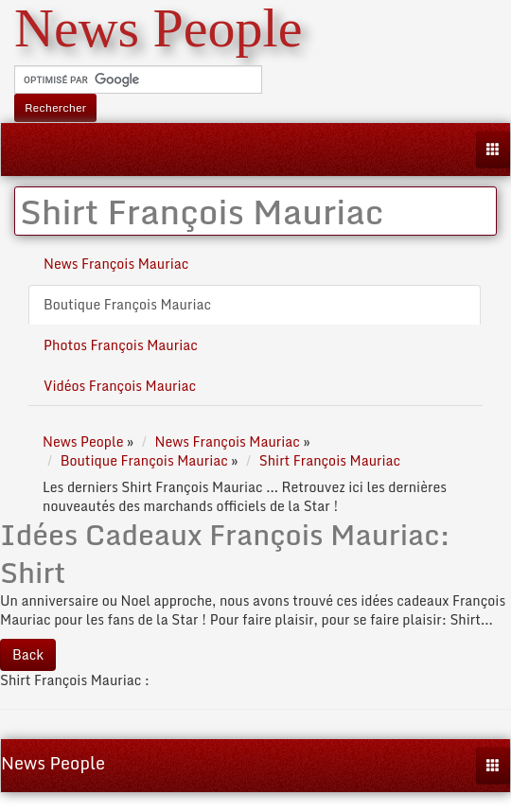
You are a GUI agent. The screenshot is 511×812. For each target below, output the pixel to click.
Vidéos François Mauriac (120, 386)
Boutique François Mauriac (127, 304)
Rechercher (55, 107)
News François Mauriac (116, 264)
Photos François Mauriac (121, 345)
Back (28, 654)
